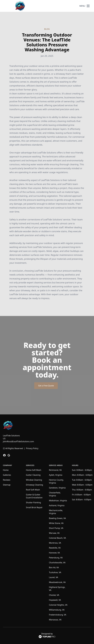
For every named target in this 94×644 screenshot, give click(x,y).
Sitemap (7, 485)
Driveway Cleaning (34, 485)
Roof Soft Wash (33, 490)
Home (6, 470)
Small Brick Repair (34, 507)
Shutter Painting (33, 503)
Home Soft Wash (34, 470)
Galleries (7, 475)
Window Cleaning (34, 480)
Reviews (7, 480)
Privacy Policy (32, 448)
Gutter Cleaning (33, 475)
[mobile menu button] (88, 6)
